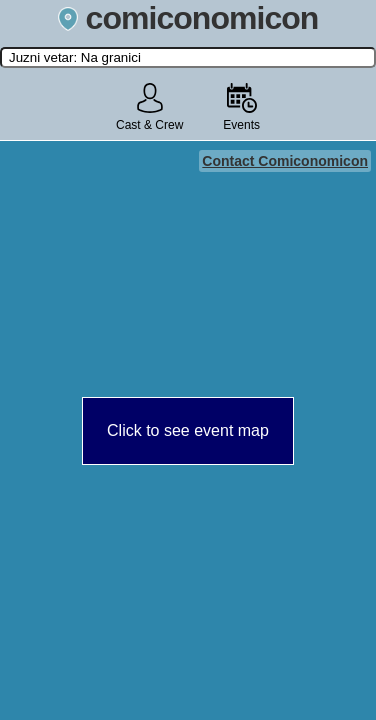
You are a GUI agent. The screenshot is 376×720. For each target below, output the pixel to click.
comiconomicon (188, 18)
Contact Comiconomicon (285, 161)
